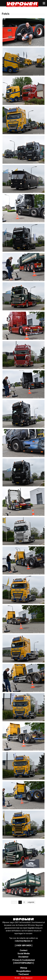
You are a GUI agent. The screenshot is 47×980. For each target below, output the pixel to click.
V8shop (24, 968)
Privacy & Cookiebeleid (24, 960)
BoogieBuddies (24, 971)
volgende (31, 902)
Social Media (24, 954)
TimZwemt (24, 974)
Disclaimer (23, 957)
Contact (24, 950)
